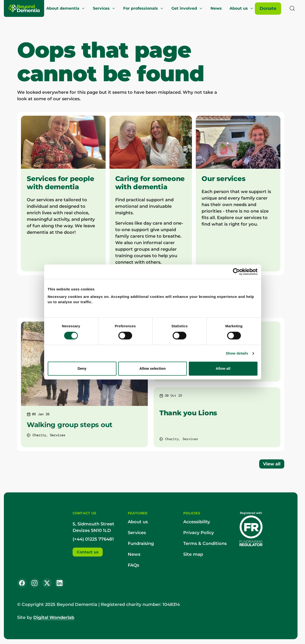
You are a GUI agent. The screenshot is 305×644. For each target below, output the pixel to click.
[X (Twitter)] (47, 583)
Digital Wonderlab (54, 617)
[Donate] (268, 9)
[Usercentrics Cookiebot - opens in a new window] (239, 291)
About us (242, 8)
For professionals (143, 8)
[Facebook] (22, 583)
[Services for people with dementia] (63, 194)
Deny (80, 388)
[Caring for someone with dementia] (151, 194)
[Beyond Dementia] (24, 8)
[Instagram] (34, 583)
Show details (240, 372)
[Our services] (238, 194)
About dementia (66, 8)
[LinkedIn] (60, 583)
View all (272, 464)
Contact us (88, 552)
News (216, 8)
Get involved (187, 8)
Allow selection (152, 388)
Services (104, 8)
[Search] (292, 8)
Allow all (225, 388)
